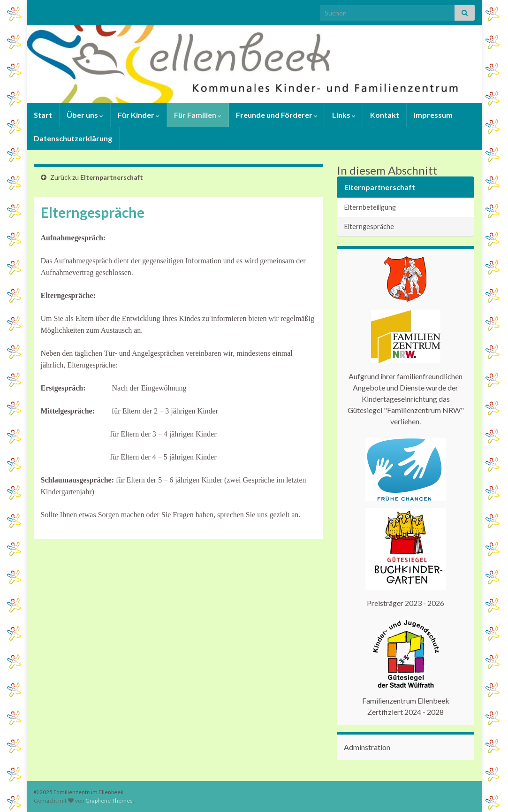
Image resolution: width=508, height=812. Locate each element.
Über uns (85, 115)
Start (43, 115)
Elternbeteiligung (370, 207)
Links (344, 115)
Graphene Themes (109, 801)
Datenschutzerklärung (73, 138)
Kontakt (385, 115)
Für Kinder (139, 115)
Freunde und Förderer (277, 115)
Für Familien (198, 115)
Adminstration (367, 747)
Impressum (433, 115)
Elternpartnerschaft (112, 177)
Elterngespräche (369, 226)
